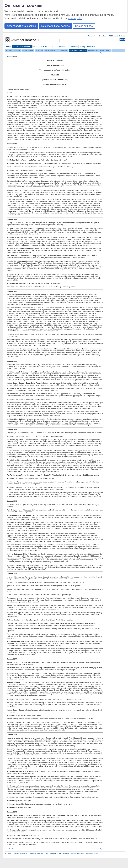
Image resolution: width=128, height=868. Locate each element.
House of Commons (13, 50)
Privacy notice (75, 854)
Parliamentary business (22, 47)
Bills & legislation (51, 50)
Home (8, 47)
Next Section (11, 849)
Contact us (122, 36)
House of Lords (28, 50)
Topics (108, 50)
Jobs (47, 854)
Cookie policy (84, 854)
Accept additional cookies (21, 26)
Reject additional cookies (55, 26)
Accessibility (92, 36)
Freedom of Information (36, 854)
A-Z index (8, 854)
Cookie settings (84, 26)
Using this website (56, 854)
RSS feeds (112, 36)
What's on (39, 50)
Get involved (73, 47)
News (102, 50)
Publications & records (78, 50)
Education (91, 47)
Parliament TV (93, 50)
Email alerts (102, 36)
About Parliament (59, 47)
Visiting (82, 47)
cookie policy (76, 18)
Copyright (66, 854)
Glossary (16, 854)
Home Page (99, 53)
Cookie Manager (94, 854)
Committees (63, 50)
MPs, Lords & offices (42, 47)
